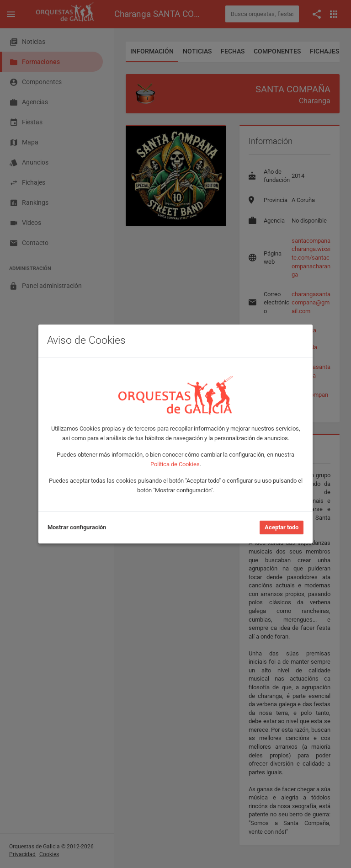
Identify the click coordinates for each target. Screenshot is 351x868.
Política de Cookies (175, 464)
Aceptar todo (282, 527)
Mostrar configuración (77, 527)
